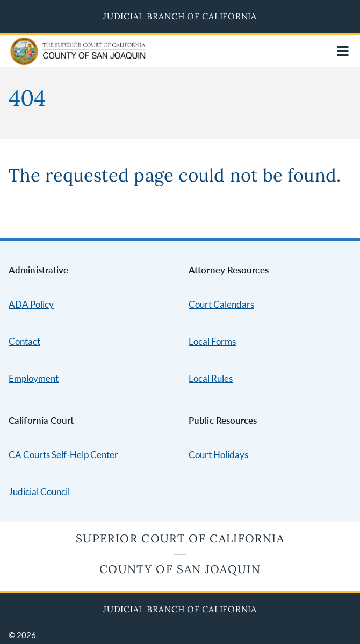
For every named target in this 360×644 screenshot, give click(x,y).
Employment (34, 378)
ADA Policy (31, 304)
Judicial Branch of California (180, 16)
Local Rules (211, 378)
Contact (24, 341)
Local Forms (212, 341)
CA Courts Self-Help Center (63, 455)
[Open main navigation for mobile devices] (343, 51)
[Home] (55, 58)
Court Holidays (218, 455)
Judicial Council (39, 492)
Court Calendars (221, 304)
